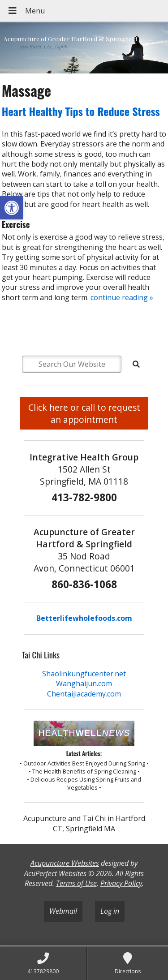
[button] (12, 208)
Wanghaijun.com (84, 683)
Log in (110, 911)
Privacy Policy (121, 883)
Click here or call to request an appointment (84, 413)
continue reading (122, 297)
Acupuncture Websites (65, 863)
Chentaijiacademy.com (84, 694)
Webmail (63, 911)
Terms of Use (76, 883)
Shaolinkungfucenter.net (84, 674)
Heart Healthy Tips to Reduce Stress (81, 111)
